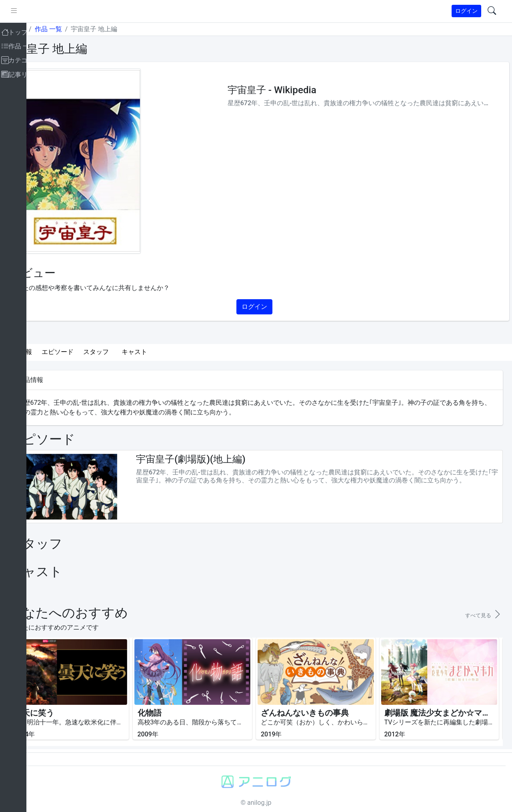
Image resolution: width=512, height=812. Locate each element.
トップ (46, 29)
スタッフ (126, 352)
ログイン (466, 11)
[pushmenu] (43, 11)
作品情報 (49, 352)
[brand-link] (15, 11)
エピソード (87, 352)
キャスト (164, 352)
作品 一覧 (78, 29)
